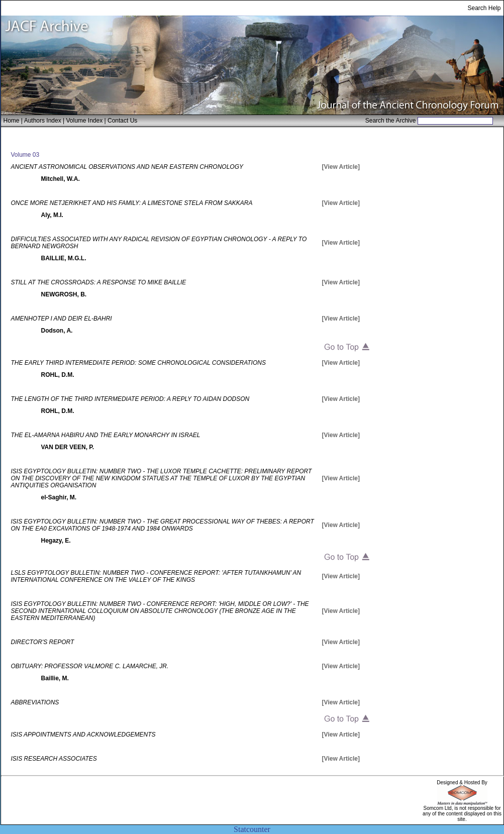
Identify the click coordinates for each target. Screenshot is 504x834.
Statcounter (252, 829)
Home (12, 121)
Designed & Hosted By (462, 783)
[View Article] (341, 167)
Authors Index (43, 121)
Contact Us (122, 121)
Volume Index (84, 121)
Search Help (484, 8)
